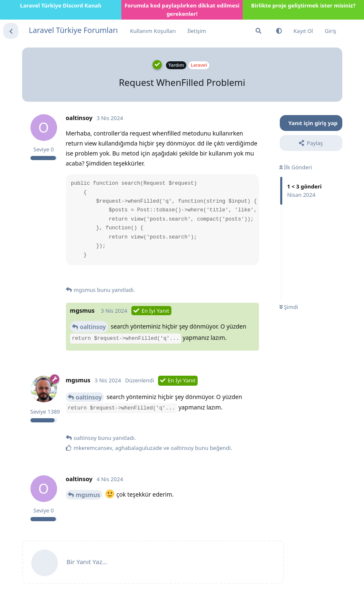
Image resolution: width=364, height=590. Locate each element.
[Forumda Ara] (259, 31)
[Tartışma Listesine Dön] (11, 31)
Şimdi (289, 307)
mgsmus (88, 495)
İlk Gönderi (296, 167)
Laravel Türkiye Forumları (73, 30)
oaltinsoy (93, 327)
